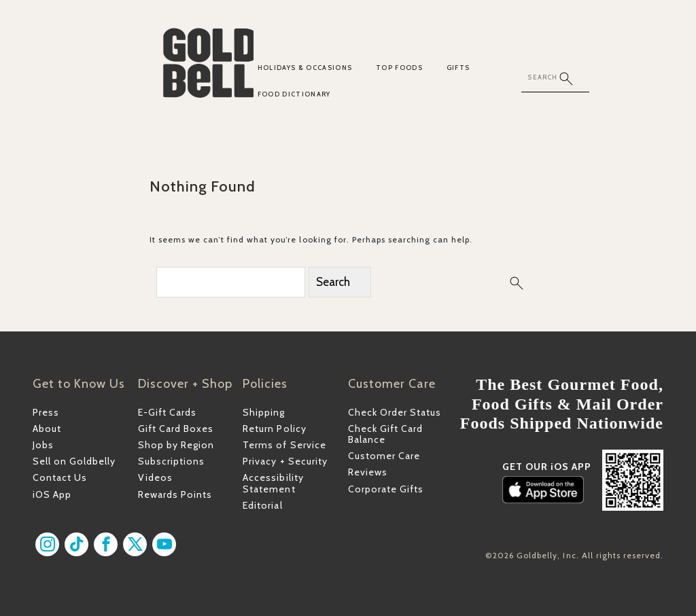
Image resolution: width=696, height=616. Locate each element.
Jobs (43, 445)
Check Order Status (395, 412)
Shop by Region (176, 445)
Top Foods (399, 68)
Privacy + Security (285, 461)
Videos (155, 477)
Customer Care (384, 456)
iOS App (52, 494)
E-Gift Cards (167, 412)
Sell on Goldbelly (74, 461)
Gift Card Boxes (176, 429)
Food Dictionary (294, 94)
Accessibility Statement (273, 483)
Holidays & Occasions (305, 68)
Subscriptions (171, 461)
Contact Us (60, 477)
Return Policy (274, 429)
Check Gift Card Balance (385, 434)
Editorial (262, 505)
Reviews (368, 472)
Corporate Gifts (386, 489)
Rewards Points (175, 494)
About (47, 429)
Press (46, 412)
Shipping (264, 412)
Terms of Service (284, 445)
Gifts (458, 68)
